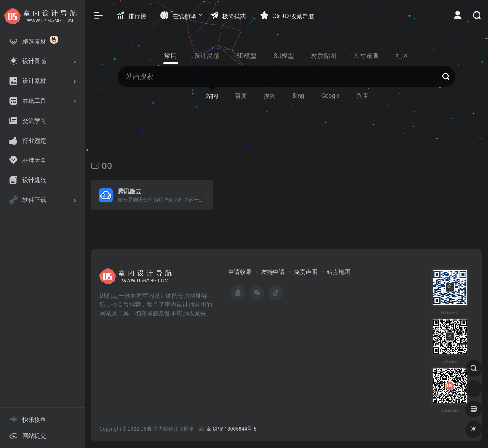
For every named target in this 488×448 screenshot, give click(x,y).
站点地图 (339, 272)
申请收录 (240, 272)
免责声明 (306, 272)
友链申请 (273, 272)
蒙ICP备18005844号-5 (232, 429)
